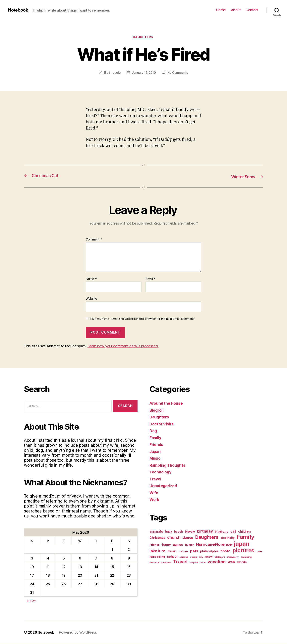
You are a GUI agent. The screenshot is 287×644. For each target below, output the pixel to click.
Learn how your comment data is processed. (123, 346)
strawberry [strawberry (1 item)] (233, 557)
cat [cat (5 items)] (233, 532)
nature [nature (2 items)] (183, 552)
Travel (156, 479)
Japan (156, 452)
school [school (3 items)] (172, 557)
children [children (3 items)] (244, 532)
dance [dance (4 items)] (188, 538)
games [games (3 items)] (178, 545)
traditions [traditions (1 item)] (166, 563)
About (236, 10)
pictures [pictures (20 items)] (243, 551)
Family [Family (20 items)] (245, 537)
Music (156, 459)
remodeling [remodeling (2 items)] (157, 557)
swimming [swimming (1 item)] (246, 557)
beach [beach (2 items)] (179, 532)
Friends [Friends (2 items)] (155, 545)
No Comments (178, 73)
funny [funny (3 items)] (166, 545)
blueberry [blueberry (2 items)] (222, 532)
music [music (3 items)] (172, 552)
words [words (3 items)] (242, 563)
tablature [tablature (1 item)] (154, 563)
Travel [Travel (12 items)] (180, 562)
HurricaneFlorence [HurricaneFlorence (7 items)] (214, 545)
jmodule (114, 73)
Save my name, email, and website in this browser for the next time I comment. (142, 319)
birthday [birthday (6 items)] (205, 532)
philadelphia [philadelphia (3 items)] (209, 552)
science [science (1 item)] (184, 557)
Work (155, 500)
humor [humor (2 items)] (190, 545)
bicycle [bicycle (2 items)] (190, 532)
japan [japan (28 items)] (242, 544)
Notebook (19, 10)
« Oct (31, 601)
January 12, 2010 (144, 73)
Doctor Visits (163, 424)
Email (150, 279)
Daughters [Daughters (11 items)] (207, 538)
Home (221, 10)
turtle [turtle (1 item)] (202, 563)
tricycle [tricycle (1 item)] (194, 563)
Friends (157, 445)
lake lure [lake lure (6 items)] (157, 551)
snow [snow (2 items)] (209, 557)
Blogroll (157, 411)
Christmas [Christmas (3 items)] (157, 538)
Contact (252, 10)
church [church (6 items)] (174, 538)
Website (91, 299)
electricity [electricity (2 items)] (228, 538)
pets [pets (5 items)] (194, 551)
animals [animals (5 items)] (156, 532)
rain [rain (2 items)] (259, 552)
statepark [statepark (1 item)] (220, 557)
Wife (154, 493)
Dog (154, 431)
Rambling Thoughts (169, 466)
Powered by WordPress (78, 633)
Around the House (168, 404)
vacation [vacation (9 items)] (217, 562)
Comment (94, 240)
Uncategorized (164, 486)
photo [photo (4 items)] (225, 551)
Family (156, 438)
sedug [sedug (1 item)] (194, 557)
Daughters (144, 38)
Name (91, 279)
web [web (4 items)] (231, 562)
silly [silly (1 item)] (201, 557)
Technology (161, 472)
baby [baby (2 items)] (169, 532)
